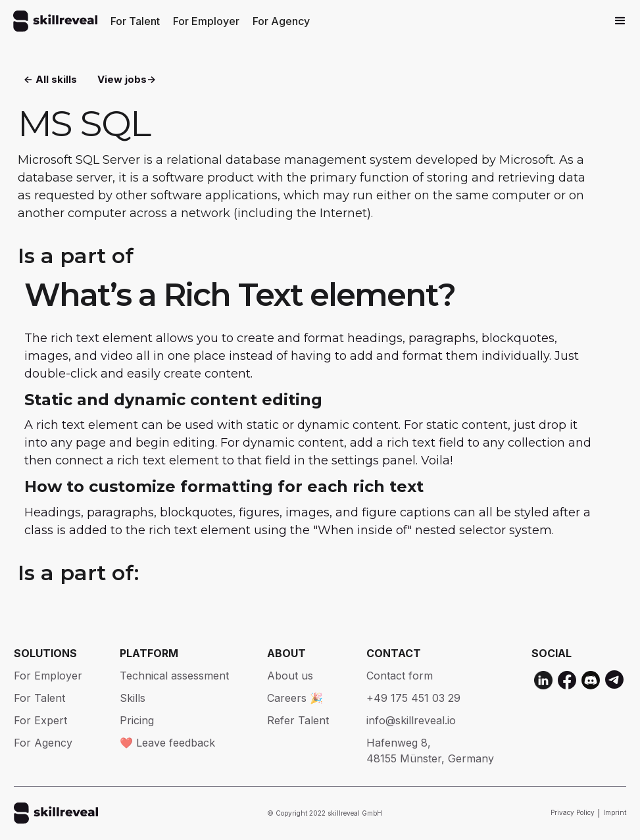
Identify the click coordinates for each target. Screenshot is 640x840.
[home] (55, 21)
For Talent (135, 21)
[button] (620, 21)
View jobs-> (127, 79)
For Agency (281, 21)
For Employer (206, 21)
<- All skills (50, 79)
